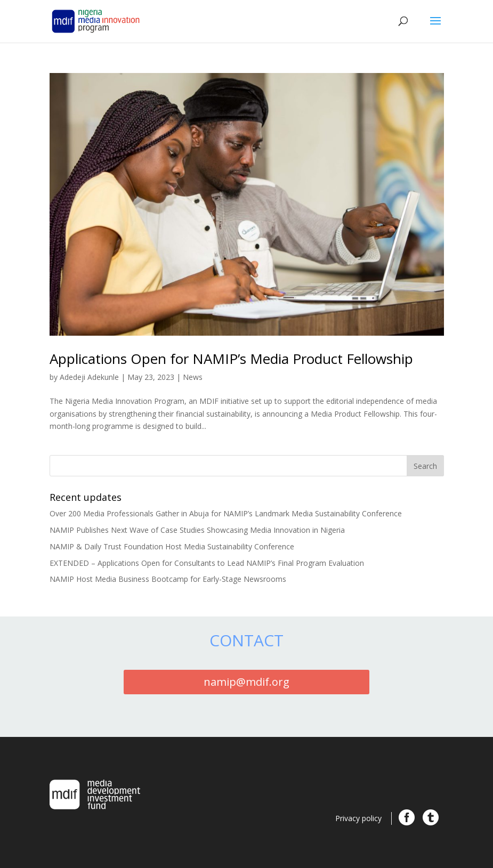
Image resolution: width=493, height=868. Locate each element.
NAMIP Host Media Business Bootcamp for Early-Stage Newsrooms (168, 579)
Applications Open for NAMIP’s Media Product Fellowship (231, 359)
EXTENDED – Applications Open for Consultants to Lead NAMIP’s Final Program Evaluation (207, 563)
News (193, 377)
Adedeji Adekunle (89, 377)
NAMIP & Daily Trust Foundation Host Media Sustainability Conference (172, 546)
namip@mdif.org (246, 682)
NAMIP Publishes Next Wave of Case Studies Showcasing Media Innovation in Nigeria (197, 530)
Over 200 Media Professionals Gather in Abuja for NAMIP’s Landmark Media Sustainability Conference (226, 513)
